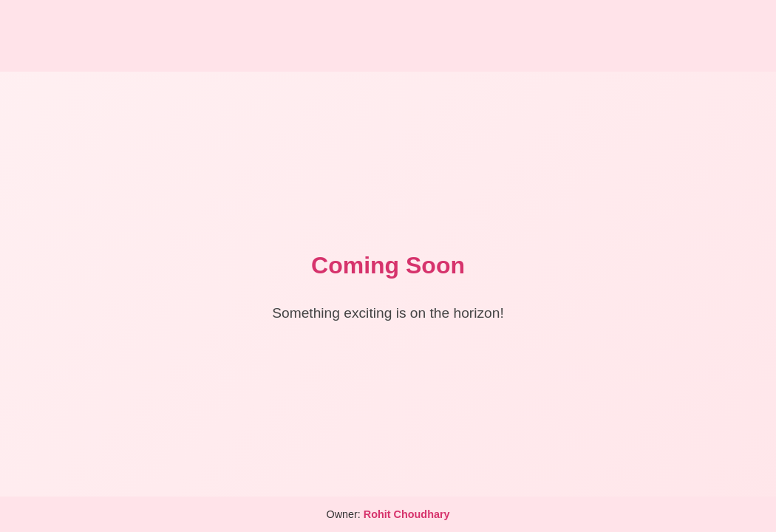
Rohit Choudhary (407, 514)
